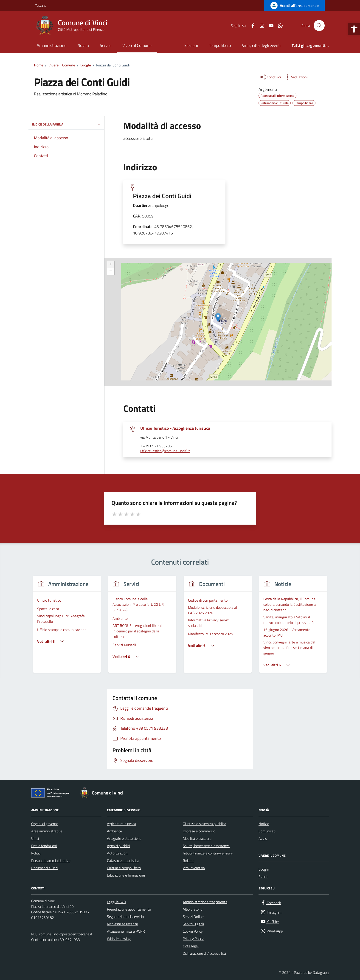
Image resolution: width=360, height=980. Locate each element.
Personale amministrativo (51, 860)
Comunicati (267, 831)
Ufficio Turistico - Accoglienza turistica (175, 428)
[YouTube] (269, 26)
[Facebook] (251, 26)
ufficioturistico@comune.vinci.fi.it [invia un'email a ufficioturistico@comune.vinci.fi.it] (165, 451)
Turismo (188, 860)
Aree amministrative (47, 831)
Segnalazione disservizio (125, 917)
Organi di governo (45, 824)
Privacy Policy (193, 939)
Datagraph (321, 972)
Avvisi (263, 838)
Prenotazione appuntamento (129, 909)
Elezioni (191, 45)
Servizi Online (193, 917)
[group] (67, 627)
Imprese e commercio (199, 831)
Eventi (263, 877)
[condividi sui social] (270, 77)
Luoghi (264, 869)
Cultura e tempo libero (124, 868)
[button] (354, 29)
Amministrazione (52, 45)
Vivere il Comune (137, 45)
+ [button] (111, 265)
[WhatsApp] (278, 26)
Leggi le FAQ (117, 902)
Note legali (191, 946)
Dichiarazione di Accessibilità (204, 953)
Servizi (106, 45)
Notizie (264, 824)
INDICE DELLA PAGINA (66, 124)
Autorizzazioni (118, 853)
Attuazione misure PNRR (126, 931)
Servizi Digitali (193, 924)
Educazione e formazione (126, 875)
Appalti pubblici (118, 846)
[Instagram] (260, 26)
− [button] (111, 271)
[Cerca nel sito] (319, 26)
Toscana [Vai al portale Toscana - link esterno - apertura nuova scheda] (41, 5)
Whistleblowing (119, 939)
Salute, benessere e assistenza (206, 846)
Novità (83, 45)
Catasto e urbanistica (123, 860)
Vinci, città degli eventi (261, 45)
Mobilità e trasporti (197, 838)
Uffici (35, 838)
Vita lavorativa (194, 868)
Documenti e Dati (44, 868)
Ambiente (114, 831)
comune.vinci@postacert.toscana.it (66, 934)
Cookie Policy (193, 931)
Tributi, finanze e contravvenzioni (208, 853)
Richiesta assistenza (122, 924)
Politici (36, 853)
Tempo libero (220, 45)
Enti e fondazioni (44, 846)
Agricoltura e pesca (121, 824)
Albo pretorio (193, 909)
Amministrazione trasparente (205, 902)
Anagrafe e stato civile (124, 838)
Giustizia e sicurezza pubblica (204, 824)
